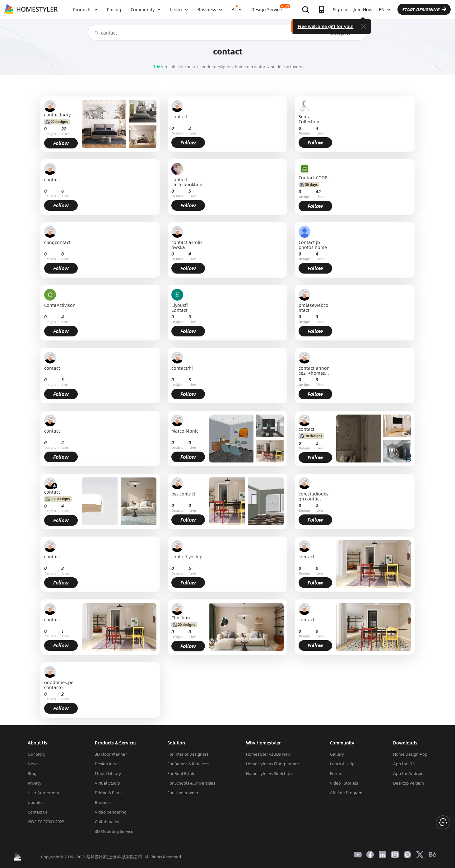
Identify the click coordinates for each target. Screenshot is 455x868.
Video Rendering (111, 812)
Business (103, 802)
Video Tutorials (344, 783)
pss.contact (183, 494)
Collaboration (108, 822)
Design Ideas (107, 764)
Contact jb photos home (313, 245)
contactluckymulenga (61, 115)
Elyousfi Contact (180, 307)
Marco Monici (186, 431)
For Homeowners (184, 793)
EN (385, 9)
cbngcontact (57, 243)
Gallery (337, 754)
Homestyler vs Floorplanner (273, 764)
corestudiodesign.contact (314, 496)
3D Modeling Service (114, 831)
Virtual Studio (107, 783)
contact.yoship (187, 557)
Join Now (363, 9)
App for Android (408, 773)
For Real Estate (181, 773)
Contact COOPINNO (315, 177)
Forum (336, 773)
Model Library (108, 773)
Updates (36, 802)
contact (179, 117)
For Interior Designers (188, 754)
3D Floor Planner (111, 754)
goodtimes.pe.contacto (59, 685)
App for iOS (404, 764)
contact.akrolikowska (187, 245)
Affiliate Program (346, 793)
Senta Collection (309, 119)
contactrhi (182, 368)
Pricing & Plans (109, 793)
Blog (32, 773)
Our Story (37, 754)
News (33, 764)
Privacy (35, 783)
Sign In (340, 9)
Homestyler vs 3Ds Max (268, 754)
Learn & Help (342, 764)
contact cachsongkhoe (187, 182)
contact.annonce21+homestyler (314, 370)
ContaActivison (60, 305)
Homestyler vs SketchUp (269, 773)
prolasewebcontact (313, 307)
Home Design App (410, 754)
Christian (181, 617)
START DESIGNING (424, 9)
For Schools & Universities (191, 783)
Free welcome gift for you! (326, 26)
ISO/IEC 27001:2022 (46, 822)
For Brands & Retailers (188, 764)
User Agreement (43, 793)
